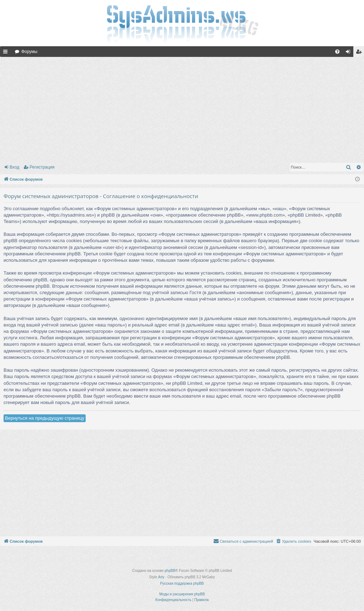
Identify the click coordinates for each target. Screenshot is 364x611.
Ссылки (7, 53)
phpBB (170, 571)
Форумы (29, 52)
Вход (14, 167)
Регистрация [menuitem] (360, 53)
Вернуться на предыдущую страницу (45, 418)
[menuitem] (337, 52)
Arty (161, 577)
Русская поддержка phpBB (182, 583)
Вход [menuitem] (350, 53)
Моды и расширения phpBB (182, 594)
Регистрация (42, 167)
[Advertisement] (182, 108)
